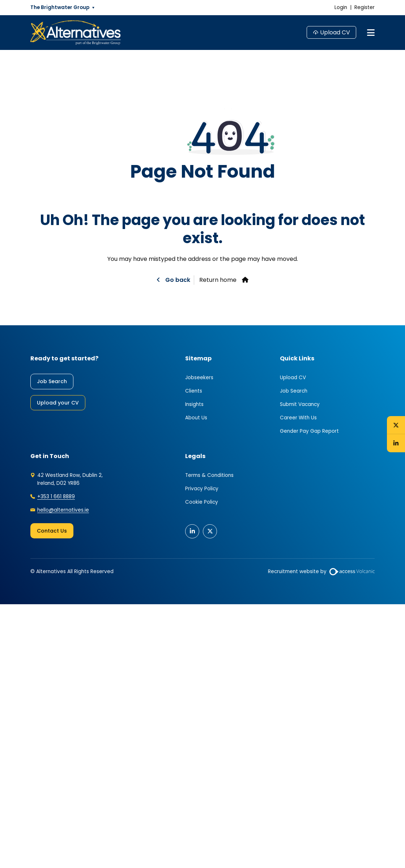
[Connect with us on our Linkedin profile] (396, 443)
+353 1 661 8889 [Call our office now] (56, 497)
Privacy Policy (202, 489)
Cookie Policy (202, 502)
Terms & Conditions (209, 475)
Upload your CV (58, 403)
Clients (194, 391)
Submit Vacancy (300, 404)
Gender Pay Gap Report (309, 431)
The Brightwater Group (60, 7)
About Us (196, 418)
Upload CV (335, 32)
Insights (194, 404)
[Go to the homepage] (76, 33)
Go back (177, 280)
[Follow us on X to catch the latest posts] (396, 425)
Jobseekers (199, 378)
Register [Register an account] (364, 7)
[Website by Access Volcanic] (352, 572)
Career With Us (298, 418)
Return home (218, 280)
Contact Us (52, 531)
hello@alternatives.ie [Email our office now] (63, 510)
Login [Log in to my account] (341, 7)
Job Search (52, 381)
